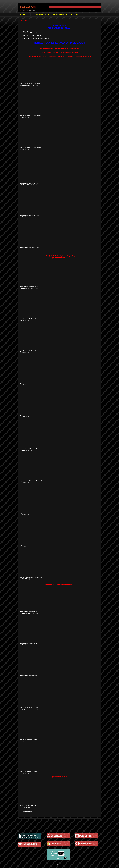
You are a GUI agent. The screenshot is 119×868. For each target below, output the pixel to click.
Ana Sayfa (59, 821)
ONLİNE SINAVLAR (60, 15)
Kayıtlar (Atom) (62, 826)
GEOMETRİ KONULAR (41, 15)
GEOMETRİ (24, 15)
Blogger (57, 864)
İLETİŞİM (74, 15)
